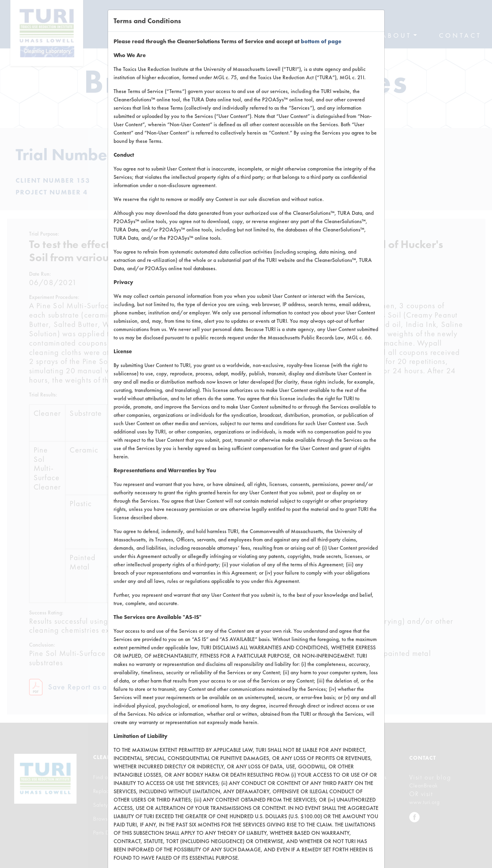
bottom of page (321, 41)
